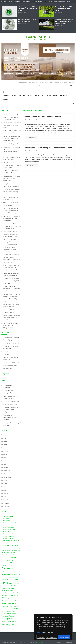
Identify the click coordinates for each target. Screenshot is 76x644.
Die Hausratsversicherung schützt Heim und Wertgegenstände (11, 325)
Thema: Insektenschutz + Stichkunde (10, 386)
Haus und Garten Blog (9, 529)
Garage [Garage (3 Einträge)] (11, 565)
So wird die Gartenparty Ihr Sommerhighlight (11, 339)
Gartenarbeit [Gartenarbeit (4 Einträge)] (14, 569)
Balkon (69, 2)
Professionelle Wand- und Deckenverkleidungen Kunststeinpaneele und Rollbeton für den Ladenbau (11, 251)
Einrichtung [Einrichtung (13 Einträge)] (6, 557)
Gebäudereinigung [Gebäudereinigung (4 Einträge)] (6, 580)
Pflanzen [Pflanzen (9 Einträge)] (4, 604)
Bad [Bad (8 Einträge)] (3, 545)
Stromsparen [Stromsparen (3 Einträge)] (12, 611)
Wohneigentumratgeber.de (11, 540)
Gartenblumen (8, 368)
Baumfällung (7, 518)
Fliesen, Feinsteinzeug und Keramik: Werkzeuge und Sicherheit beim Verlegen (11, 211)
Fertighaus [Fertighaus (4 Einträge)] (12, 563)
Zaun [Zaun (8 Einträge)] (12, 625)
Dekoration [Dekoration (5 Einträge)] (5, 552)
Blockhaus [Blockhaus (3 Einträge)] (13, 550)
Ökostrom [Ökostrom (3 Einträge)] (17, 625)
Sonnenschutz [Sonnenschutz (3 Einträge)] (10, 609)
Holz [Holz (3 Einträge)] (16, 586)
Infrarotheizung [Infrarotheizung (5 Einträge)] (6, 593)
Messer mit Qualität (9, 536)
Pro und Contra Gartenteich (11, 343)
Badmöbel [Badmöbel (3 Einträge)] (16, 546)
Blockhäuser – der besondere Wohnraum (12, 353)
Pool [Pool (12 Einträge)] (10, 604)
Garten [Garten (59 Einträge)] (6, 568)
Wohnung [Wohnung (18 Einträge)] (6, 624)
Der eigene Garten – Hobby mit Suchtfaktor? (12, 424)
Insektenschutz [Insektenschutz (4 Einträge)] (15, 593)
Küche (51, 2)
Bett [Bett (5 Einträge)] (3, 550)
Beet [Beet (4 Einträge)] (12, 548)
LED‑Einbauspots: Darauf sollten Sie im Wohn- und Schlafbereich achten (27, 9)
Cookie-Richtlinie (48, 633)
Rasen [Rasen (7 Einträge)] (14, 604)
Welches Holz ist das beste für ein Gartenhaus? (12, 204)
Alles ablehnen (52, 637)
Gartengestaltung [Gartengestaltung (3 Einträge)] (11, 572)
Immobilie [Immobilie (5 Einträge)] (4, 588)
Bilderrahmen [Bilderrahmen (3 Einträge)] (7, 550)
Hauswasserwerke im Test (11, 534)
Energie (41, 2)
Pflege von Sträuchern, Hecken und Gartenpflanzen (12, 311)
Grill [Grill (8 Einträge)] (13, 579)
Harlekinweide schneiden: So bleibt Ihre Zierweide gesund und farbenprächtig (12, 157)
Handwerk (6, 461)
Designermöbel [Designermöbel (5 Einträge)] (13, 552)
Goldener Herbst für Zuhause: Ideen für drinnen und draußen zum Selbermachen (12, 226)
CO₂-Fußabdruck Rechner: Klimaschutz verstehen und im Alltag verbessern (12, 165)
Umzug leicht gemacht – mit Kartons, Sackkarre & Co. (11, 274)
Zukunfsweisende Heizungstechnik (8, 392)
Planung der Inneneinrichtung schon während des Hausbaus (49, 148)
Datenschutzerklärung (69, 642)
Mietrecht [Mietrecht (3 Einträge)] (4, 601)
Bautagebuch (7, 520)
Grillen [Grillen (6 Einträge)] (17, 579)
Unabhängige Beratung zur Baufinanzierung (11, 397)
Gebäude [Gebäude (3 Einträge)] (17, 577)
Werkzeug (6, 503)
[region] (53, 627)
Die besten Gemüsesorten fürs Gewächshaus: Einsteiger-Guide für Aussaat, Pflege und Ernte (12, 298)
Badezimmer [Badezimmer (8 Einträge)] (9, 545)
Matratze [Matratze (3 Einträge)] (13, 598)
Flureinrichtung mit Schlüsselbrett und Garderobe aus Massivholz (12, 260)
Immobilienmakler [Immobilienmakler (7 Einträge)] (7, 590)
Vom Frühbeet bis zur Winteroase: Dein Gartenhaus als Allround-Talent (12, 289)
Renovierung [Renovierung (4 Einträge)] (5, 606)
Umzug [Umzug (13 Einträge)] (11, 616)
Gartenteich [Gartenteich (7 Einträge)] (5, 577)
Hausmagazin (7, 532)
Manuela (38, 120)
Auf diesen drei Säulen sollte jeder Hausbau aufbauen (11, 364)
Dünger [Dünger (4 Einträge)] (3, 555)
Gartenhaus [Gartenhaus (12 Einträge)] (6, 574)
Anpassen (41, 637)
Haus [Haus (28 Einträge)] (4, 583)
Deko (5, 448)
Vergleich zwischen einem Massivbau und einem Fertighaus (11, 410)
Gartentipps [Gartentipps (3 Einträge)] (12, 577)
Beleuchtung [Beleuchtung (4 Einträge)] (17, 548)
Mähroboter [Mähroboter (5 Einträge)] (10, 601)
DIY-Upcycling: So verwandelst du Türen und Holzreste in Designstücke (12, 218)
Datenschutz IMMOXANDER (56, 86)
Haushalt (6, 467)
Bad (46, 2)
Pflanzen (6, 487)
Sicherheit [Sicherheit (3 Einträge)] (4, 609)
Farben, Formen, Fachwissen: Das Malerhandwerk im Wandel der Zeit (12, 318)
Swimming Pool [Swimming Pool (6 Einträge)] (6, 613)
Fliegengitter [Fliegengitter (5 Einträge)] (5, 565)
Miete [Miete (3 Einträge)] (17, 598)
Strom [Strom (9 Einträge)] (16, 609)
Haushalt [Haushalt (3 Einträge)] (3, 586)
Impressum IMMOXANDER (69, 86)
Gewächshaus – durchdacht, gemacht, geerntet (11, 305)
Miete (5, 480)
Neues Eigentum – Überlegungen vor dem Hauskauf (10, 417)
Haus (5, 464)
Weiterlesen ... (32, 137)
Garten (24, 2)
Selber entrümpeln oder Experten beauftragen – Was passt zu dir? (11, 197)
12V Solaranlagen (8, 516)
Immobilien (62, 2)
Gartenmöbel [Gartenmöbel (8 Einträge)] (16, 574)
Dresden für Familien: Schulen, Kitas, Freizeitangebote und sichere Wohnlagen (64, 22)
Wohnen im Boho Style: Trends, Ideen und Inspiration (27, 21)
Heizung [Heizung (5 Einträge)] (8, 586)
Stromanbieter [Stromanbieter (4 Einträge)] (5, 611)
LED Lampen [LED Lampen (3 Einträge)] (7, 598)
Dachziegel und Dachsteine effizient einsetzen (43, 117)
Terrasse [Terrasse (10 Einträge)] (5, 616)
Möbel (5, 484)
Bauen (36, 2)
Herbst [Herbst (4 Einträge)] (13, 586)
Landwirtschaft (8, 477)
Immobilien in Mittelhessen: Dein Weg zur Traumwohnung (12, 172)
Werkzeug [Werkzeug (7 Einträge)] (5, 619)
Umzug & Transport (9, 538)
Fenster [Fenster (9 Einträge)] (12, 560)
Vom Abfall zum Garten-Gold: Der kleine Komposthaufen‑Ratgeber (12, 149)
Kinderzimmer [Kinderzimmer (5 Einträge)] (9, 595)
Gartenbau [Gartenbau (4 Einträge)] (4, 572)
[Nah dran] (71, 616)
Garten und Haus (38, 37)
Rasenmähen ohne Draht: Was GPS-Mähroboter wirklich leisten (64, 9)
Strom (56, 2)
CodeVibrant (41, 642)
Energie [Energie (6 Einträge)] (13, 557)
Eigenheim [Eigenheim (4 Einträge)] (9, 555)
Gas (4, 458)
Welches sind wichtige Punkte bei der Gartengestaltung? (12, 191)
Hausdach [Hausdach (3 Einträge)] (16, 583)
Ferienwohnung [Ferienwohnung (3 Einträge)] (5, 563)
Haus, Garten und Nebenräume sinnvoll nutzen (12, 185)
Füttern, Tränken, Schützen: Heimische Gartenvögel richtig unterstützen (12, 281)
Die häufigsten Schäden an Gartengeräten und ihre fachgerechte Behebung (11, 242)
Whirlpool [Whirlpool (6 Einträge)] (11, 619)
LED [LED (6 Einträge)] (3, 598)
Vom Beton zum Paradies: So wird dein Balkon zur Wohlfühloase (12, 178)
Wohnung (30, 2)
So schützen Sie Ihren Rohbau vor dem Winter (12, 347)
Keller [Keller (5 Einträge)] (3, 595)
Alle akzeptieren (64, 637)
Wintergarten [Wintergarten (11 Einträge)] (6, 621)
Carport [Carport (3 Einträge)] (18, 550)
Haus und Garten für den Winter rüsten (11, 358)
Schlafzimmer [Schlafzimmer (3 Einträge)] (16, 606)
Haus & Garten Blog (9, 527)
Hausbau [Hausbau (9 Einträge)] (10, 583)
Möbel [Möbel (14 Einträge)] (16, 601)
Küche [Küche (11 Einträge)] (16, 595)
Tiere (5, 497)
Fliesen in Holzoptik (9, 376)
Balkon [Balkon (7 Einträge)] (4, 548)
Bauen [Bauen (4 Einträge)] (8, 548)
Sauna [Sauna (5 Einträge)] (10, 606)
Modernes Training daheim (11, 144)
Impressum (59, 642)
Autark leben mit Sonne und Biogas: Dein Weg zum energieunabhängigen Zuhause (12, 268)
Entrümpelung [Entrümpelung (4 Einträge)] (5, 560)
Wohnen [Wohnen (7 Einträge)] (15, 622)
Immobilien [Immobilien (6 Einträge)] (11, 588)
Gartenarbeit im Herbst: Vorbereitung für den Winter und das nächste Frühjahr (11, 234)
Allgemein (17, 2)
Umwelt (6, 500)
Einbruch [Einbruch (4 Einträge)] (14, 555)
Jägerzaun (6, 374)
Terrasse (6, 493)
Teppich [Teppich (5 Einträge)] (14, 613)
